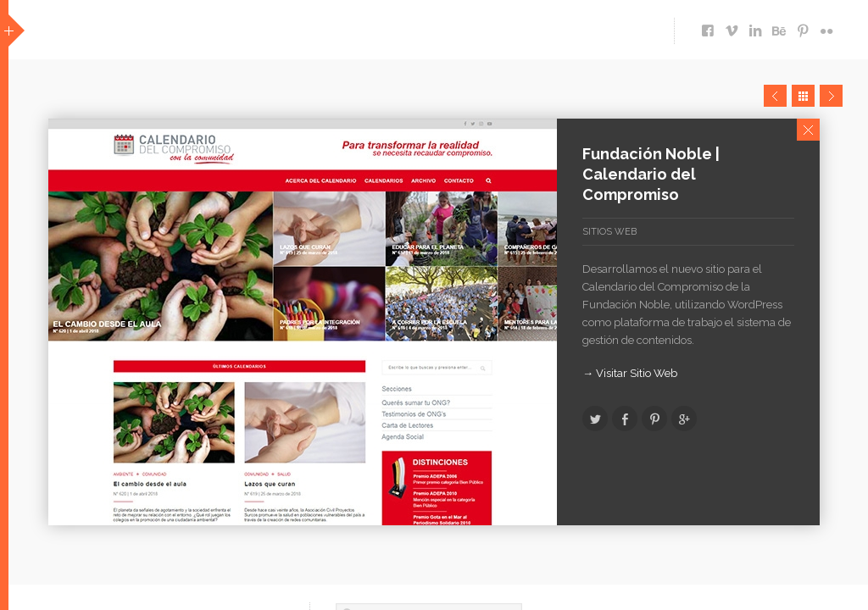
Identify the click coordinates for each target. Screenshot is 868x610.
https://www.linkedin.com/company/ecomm (755, 26)
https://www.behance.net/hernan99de (779, 26)
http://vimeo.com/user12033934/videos (732, 26)
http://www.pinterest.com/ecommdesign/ (803, 26)
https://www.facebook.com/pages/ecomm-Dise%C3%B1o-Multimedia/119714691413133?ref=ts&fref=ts (708, 26)
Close (808, 130)
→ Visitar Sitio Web (630, 373)
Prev (775, 96)
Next (831, 96)
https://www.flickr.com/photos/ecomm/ (826, 26)
